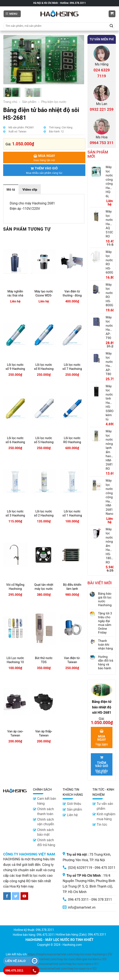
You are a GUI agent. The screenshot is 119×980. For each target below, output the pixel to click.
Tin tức (102, 825)
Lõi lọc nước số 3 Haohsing (15, 513)
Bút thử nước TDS (44, 660)
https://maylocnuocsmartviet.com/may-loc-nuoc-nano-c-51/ (59, 964)
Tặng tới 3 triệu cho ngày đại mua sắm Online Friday (105, 623)
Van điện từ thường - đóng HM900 (72, 295)
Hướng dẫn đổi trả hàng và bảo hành (106, 662)
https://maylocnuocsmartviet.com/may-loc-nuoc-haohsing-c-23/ (70, 954)
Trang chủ (10, 102)
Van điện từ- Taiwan (72, 660)
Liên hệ (72, 815)
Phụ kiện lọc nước (54, 102)
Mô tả (11, 190)
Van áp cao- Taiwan (15, 733)
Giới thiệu (74, 804)
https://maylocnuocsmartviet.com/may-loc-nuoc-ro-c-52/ (59, 969)
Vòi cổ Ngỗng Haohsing (15, 587)
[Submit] (111, 26)
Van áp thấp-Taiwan (44, 733)
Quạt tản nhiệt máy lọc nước (44, 587)
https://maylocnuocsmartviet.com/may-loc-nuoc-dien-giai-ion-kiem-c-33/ (59, 959)
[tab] (11, 189)
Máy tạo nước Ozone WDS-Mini (44, 295)
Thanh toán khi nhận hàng (105, 645)
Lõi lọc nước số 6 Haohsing (15, 440)
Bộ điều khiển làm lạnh (72, 587)
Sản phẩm (29, 102)
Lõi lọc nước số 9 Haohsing (15, 367)
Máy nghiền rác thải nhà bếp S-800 (15, 295)
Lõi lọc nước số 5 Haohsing (44, 440)
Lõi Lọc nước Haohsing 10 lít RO (15, 662)
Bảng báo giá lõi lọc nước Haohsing (105, 599)
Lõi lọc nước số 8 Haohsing (44, 367)
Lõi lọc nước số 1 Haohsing (72, 513)
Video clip (30, 190)
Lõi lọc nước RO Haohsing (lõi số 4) (72, 442)
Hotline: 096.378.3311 (73, 3)
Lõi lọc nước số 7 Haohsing (72, 367)
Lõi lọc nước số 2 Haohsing (44, 513)
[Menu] (12, 14)
